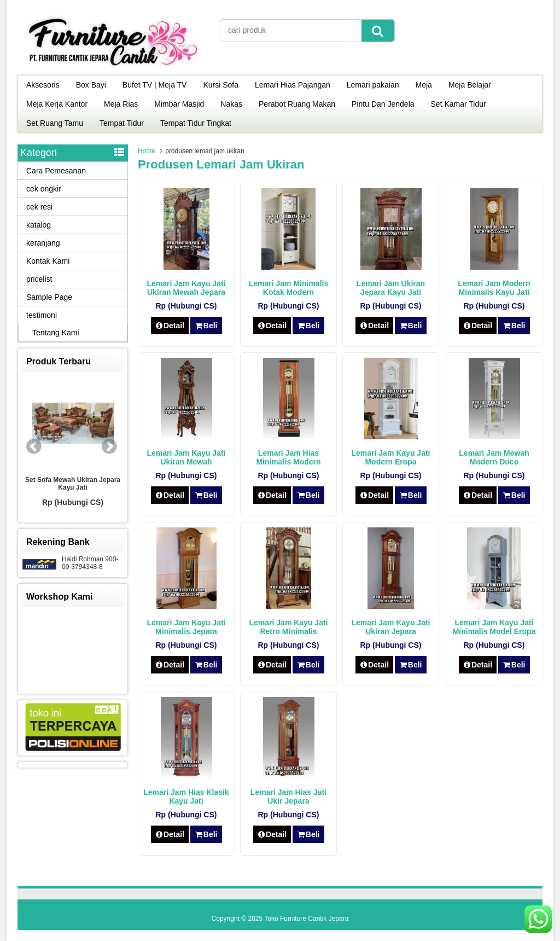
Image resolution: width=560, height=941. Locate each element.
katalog (39, 225)
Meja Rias (121, 104)
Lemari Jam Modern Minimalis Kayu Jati (494, 288)
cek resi (39, 207)
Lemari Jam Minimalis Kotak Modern (289, 288)
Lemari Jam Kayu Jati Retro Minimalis (289, 627)
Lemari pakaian (373, 85)
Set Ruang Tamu (55, 123)
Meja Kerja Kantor (57, 104)
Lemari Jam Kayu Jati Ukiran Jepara (391, 627)
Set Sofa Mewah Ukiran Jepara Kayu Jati (73, 484)
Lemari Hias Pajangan (293, 85)
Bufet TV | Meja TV (155, 85)
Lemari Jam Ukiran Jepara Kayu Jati (391, 288)
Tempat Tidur (122, 123)
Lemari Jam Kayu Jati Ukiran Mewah (186, 457)
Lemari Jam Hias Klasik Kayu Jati (186, 797)
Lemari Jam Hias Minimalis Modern (288, 457)
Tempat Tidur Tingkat (196, 123)
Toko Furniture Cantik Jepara (306, 919)
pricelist (39, 279)
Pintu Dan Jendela (383, 104)
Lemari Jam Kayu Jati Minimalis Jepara (186, 627)
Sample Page (49, 297)
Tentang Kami (56, 333)
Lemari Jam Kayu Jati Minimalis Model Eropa (494, 627)
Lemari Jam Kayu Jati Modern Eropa (391, 457)
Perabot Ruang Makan (297, 104)
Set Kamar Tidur (459, 104)
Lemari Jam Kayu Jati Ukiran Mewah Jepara (186, 288)
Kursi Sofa (221, 85)
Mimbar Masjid (179, 104)
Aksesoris (43, 85)
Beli (206, 326)
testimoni (42, 315)
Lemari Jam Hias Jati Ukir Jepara (288, 797)
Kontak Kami (48, 261)
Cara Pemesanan (56, 171)
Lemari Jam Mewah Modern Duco (494, 457)
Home (147, 151)
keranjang (43, 243)
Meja (424, 85)
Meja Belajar (470, 85)
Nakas (231, 104)
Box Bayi (91, 85)
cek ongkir (44, 189)
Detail (170, 326)
